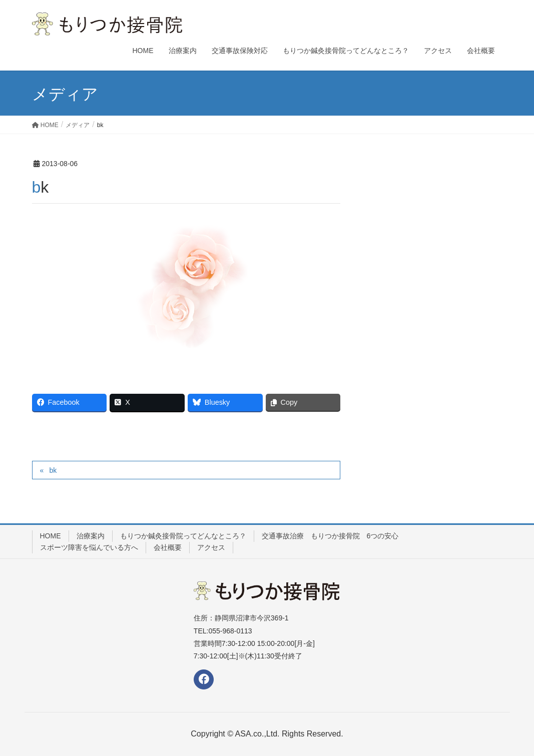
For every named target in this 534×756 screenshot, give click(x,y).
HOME (51, 536)
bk (53, 470)
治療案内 (91, 536)
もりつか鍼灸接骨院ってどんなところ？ (183, 536)
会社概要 (168, 547)
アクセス (211, 547)
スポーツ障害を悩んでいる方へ (89, 547)
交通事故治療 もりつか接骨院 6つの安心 (330, 536)
